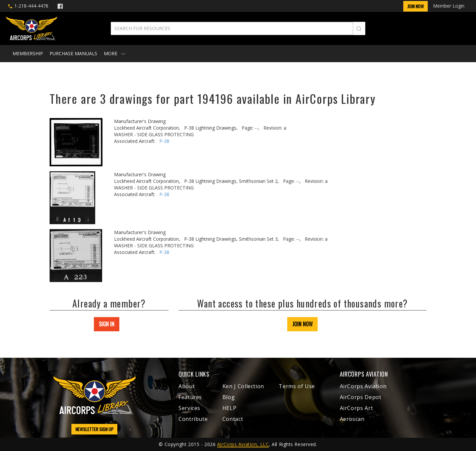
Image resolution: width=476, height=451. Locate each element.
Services (189, 408)
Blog (229, 397)
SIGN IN (107, 324)
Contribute (193, 419)
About (187, 386)
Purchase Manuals (73, 53)
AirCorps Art (357, 408)
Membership (28, 53)
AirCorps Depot (361, 397)
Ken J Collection (243, 386)
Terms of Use (297, 386)
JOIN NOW (302, 324)
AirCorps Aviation (363, 386)
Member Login (449, 6)
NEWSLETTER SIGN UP (94, 429)
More (115, 53)
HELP (230, 408)
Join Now (416, 6)
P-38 (164, 141)
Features (190, 397)
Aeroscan (352, 419)
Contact (233, 419)
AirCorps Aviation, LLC (243, 444)
